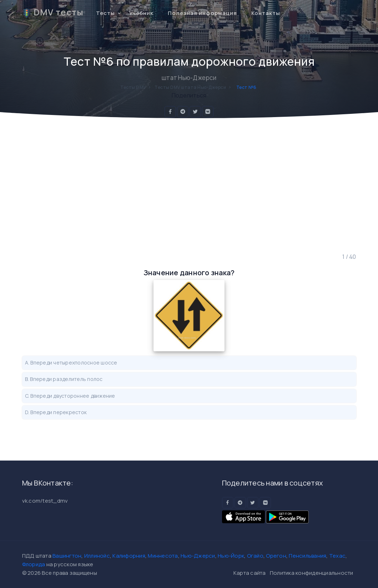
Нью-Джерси (198, 556)
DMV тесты (53, 12)
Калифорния (129, 556)
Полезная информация (202, 13)
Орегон (276, 556)
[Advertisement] (189, 185)
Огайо (255, 556)
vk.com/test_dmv (45, 501)
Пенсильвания (308, 556)
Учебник (141, 13)
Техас (337, 556)
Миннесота (163, 556)
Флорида (34, 564)
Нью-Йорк (231, 556)
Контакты (266, 13)
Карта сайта (250, 573)
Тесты (105, 13)
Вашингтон (67, 556)
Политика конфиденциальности (312, 573)
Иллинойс (97, 556)
